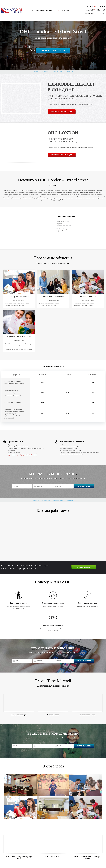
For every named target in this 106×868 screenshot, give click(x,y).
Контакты (70, 72)
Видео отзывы (58, 72)
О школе (36, 72)
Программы (46, 72)
